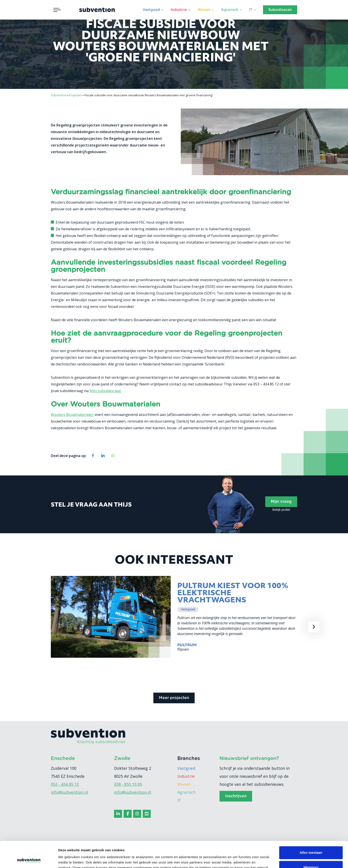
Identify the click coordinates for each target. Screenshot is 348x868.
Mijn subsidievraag (105, 391)
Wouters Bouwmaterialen (72, 415)
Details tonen (69, 859)
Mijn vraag (281, 502)
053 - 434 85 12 (65, 784)
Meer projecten (174, 698)
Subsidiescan (280, 10)
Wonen (204, 10)
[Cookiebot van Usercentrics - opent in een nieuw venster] (29, 859)
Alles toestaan (311, 827)
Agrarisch (230, 10)
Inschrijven (236, 796)
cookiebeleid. (148, 847)
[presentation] (314, 627)
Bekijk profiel (281, 510)
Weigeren (311, 841)
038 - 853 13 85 (128, 784)
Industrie (179, 10)
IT (251, 10)
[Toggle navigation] (57, 10)
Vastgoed (151, 10)
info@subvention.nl (69, 792)
